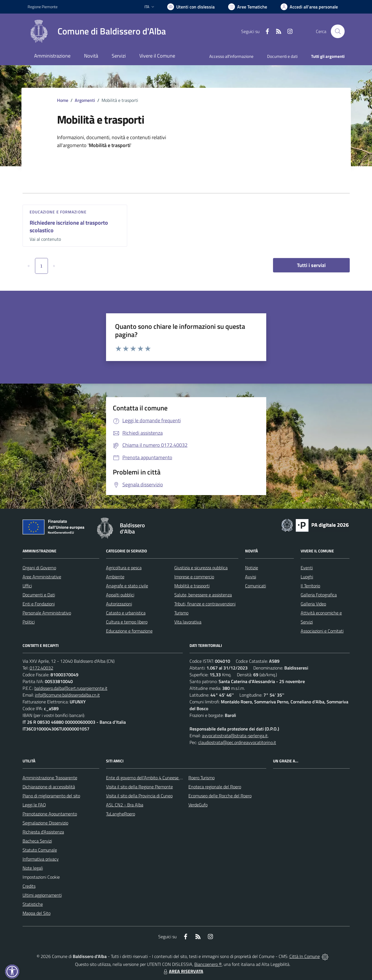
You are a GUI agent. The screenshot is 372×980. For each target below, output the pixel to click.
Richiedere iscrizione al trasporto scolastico (69, 226)
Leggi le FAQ (34, 805)
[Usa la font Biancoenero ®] (191, 7)
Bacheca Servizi (37, 841)
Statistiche (33, 904)
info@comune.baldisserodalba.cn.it (67, 695)
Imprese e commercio (194, 577)
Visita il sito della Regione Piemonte (139, 787)
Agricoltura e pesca (124, 568)
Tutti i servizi (311, 265)
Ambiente (115, 577)
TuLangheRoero (121, 814)
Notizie (252, 568)
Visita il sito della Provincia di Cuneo (139, 796)
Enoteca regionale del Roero (215, 787)
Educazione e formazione (58, 212)
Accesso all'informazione (231, 56)
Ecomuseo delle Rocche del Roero (220, 796)
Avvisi (251, 577)
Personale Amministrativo (47, 613)
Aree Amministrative (42, 577)
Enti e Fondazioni (39, 604)
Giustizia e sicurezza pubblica (201, 568)
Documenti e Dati (39, 595)
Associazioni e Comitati (322, 631)
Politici (29, 622)
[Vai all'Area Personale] (309, 7)
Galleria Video (313, 604)
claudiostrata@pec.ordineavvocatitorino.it (237, 742)
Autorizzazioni (119, 604)
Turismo (181, 613)
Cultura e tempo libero (127, 622)
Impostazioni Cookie (41, 877)
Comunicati (256, 586)
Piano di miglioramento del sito (51, 796)
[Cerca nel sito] (338, 31)
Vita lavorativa (188, 622)
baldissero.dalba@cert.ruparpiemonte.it (71, 688)
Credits (29, 886)
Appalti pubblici (120, 595)
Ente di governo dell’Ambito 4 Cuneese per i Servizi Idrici (158, 778)
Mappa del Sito (37, 913)
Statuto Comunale (40, 850)
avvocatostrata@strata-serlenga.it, (235, 736)
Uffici (27, 586)
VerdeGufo (198, 805)
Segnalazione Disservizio (45, 823)
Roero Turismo (202, 778)
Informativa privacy (41, 859)
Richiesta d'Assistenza (43, 832)
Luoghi (307, 577)
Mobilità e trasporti (192, 586)
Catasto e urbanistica (126, 613)
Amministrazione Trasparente (50, 778)
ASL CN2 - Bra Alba (125, 805)
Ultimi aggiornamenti (42, 895)
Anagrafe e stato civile (127, 586)
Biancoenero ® (208, 964)
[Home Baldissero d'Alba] (97, 31)
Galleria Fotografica (319, 595)
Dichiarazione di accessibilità (49, 787)
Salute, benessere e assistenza (203, 595)
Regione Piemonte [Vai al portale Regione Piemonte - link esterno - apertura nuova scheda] (43, 7)
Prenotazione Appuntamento (50, 814)
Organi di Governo (39, 568)
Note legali (33, 868)
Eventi (307, 568)
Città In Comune (305, 956)
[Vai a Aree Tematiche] (248, 7)
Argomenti (85, 100)
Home (63, 100)
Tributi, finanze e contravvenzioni (205, 604)
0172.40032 (41, 668)
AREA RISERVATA (183, 971)
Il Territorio (310, 586)
